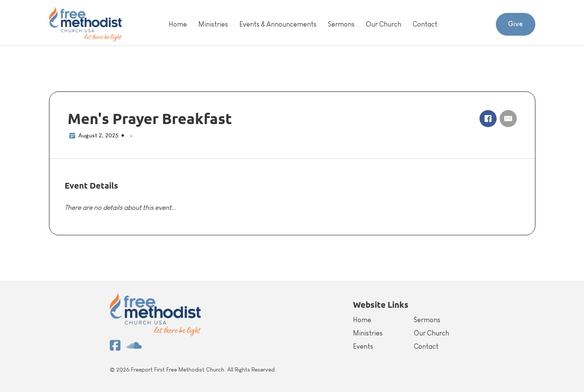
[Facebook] (488, 119)
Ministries (213, 24)
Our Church (384, 24)
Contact (425, 24)
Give (516, 24)
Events (363, 346)
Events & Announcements (278, 24)
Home (178, 24)
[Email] (508, 119)
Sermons (341, 24)
